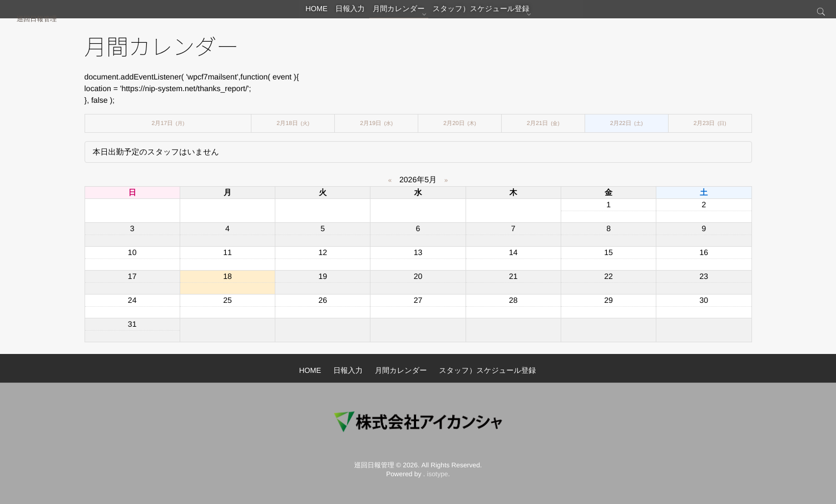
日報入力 (351, 14)
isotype (438, 474)
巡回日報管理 (37, 19)
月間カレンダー (406, 14)
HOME (310, 14)
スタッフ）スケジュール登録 (491, 14)
